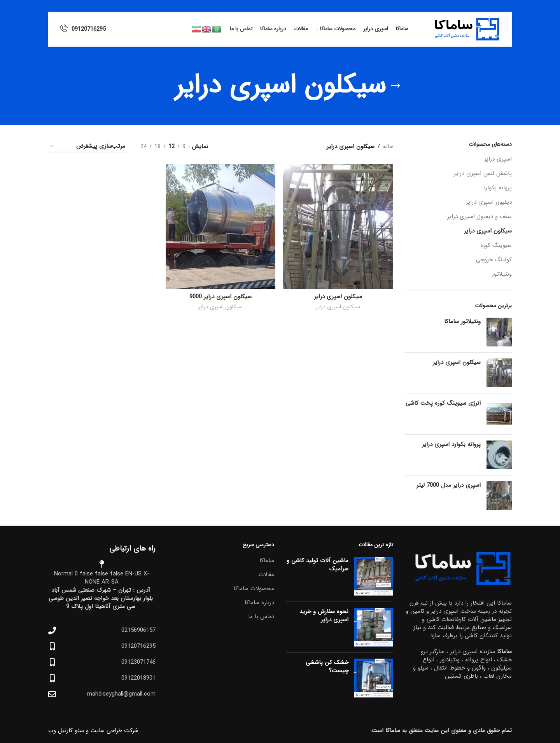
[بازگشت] (395, 86)
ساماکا (267, 561)
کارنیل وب (60, 731)
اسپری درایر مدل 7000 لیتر (449, 485)
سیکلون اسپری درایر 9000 (220, 297)
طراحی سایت (106, 731)
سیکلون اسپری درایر (488, 231)
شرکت (131, 731)
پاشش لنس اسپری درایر (483, 173)
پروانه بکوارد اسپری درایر (451, 445)
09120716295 (89, 29)
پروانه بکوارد (497, 188)
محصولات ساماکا (254, 589)
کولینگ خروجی (494, 260)
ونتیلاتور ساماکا (462, 322)
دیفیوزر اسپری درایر (489, 202)
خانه (388, 147)
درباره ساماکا (259, 603)
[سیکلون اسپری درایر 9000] (220, 227)
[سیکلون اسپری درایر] (338, 227)
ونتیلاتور (502, 274)
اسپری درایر (498, 159)
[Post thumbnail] (374, 576)
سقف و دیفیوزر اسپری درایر (479, 217)
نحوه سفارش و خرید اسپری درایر (324, 616)
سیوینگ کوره (496, 245)
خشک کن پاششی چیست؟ (327, 667)
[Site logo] (464, 29)
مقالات (266, 575)
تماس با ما (261, 617)
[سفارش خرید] (87, 147)
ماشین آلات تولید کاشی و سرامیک (318, 565)
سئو (79, 731)
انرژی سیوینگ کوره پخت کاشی (443, 403)
